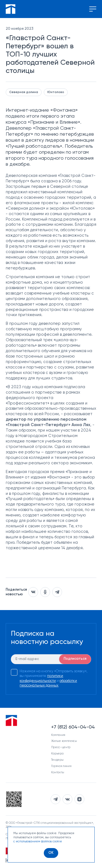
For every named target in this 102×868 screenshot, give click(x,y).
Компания (58, 735)
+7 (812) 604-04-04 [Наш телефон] (73, 727)
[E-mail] (51, 659)
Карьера (57, 753)
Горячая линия (61, 766)
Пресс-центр (61, 747)
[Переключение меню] (93, 9)
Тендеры (57, 760)
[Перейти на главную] (11, 9)
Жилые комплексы (64, 741)
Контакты (58, 772)
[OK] (51, 853)
